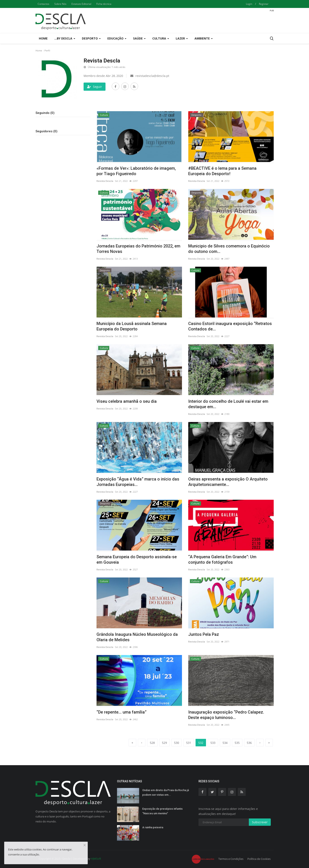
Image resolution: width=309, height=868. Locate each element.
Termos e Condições (231, 859)
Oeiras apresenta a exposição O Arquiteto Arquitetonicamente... (228, 482)
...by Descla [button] (65, 38)
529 (164, 743)
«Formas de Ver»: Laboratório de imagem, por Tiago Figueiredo (136, 171)
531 (189, 743)
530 (177, 743)
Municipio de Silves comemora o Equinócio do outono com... (229, 249)
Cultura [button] (161, 38)
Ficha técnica (104, 4)
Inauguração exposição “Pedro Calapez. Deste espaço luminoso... (226, 715)
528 (152, 743)
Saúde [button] (139, 38)
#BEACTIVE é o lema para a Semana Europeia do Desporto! (222, 171)
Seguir (95, 87)
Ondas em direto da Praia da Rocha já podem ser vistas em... (166, 792)
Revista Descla (105, 181)
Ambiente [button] (204, 38)
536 (249, 743)
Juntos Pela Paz (204, 634)
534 (225, 743)
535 (237, 743)
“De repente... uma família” (121, 712)
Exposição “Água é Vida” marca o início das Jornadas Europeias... (138, 482)
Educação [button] (117, 38)
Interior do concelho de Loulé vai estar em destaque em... (228, 404)
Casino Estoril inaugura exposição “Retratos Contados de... (230, 326)
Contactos (43, 4)
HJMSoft (96, 859)
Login (249, 4)
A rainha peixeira (153, 827)
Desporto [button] (91, 38)
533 (213, 743)
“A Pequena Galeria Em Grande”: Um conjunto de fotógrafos (222, 560)
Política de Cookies (259, 859)
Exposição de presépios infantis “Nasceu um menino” (162, 811)
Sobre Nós (60, 4)
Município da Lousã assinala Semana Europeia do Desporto (132, 326)
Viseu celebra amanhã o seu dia (127, 401)
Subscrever (260, 822)
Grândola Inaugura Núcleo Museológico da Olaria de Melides (137, 637)
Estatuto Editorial (81, 4)
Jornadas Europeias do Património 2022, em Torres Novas (138, 249)
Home (43, 38)
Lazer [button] (182, 38)
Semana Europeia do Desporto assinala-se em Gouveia (137, 560)
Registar (264, 4)
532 (201, 742)
